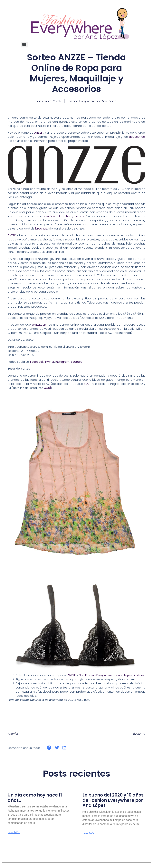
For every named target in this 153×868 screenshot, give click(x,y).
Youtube (77, 362)
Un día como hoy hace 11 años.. (35, 798)
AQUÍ (87, 384)
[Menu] (24, 45)
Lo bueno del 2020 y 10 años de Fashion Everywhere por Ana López (113, 800)
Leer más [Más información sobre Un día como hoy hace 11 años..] (14, 832)
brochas (41, 229)
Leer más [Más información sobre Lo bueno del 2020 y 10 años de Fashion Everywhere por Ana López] (88, 833)
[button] (49, 748)
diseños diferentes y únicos (64, 216)
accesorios (137, 137)
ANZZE (12, 235)
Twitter (49, 362)
